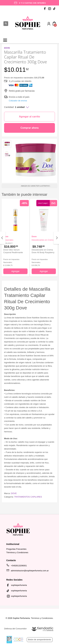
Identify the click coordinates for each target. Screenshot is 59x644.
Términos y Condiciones (17, 552)
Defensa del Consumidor (15, 629)
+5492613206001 (17, 566)
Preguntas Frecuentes (16, 549)
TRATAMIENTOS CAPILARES (28, 497)
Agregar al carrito (29, 117)
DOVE (14, 493)
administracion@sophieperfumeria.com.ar (27, 571)
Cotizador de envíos (18, 101)
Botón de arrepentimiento (40, 640)
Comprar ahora (29, 128)
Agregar (15, 271)
